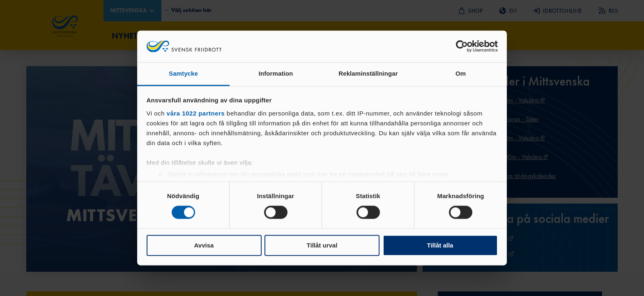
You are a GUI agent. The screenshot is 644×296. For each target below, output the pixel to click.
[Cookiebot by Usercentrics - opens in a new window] (462, 46)
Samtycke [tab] (183, 73)
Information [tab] (276, 73)
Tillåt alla (440, 245)
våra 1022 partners (196, 113)
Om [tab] (461, 73)
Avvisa (204, 245)
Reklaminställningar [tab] (368, 73)
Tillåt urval (322, 245)
